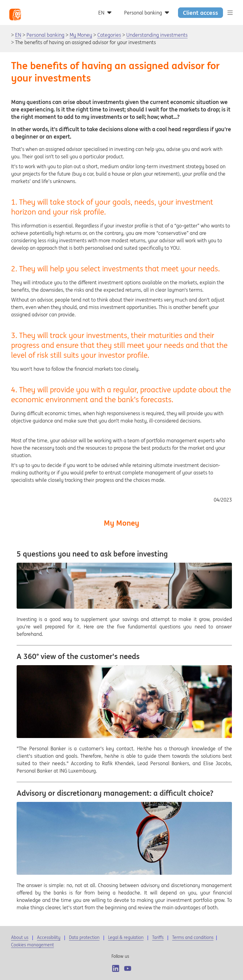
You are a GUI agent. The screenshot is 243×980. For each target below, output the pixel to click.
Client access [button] (200, 13)
